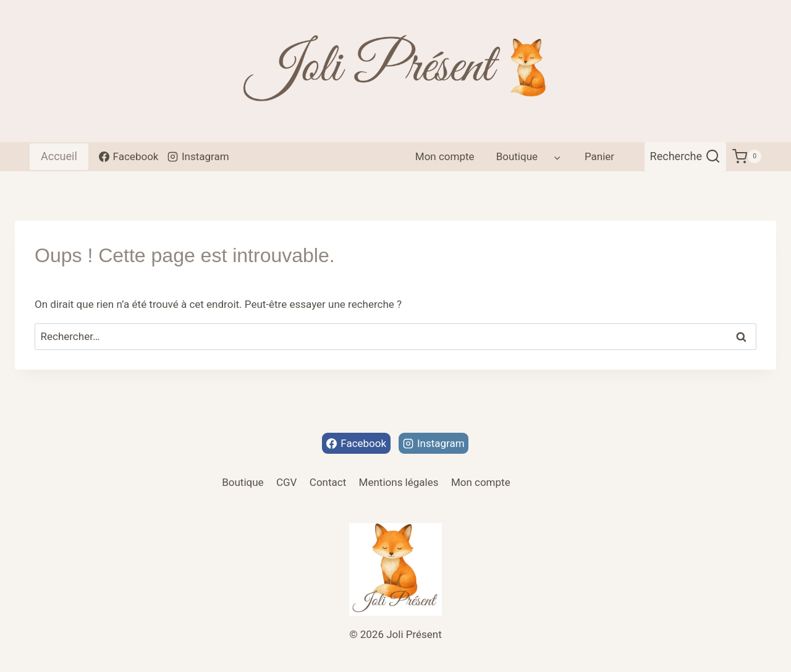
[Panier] (747, 157)
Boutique (243, 482)
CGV (286, 482)
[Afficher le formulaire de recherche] (686, 157)
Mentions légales (399, 482)
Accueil (59, 156)
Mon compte (445, 156)
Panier (599, 156)
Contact (328, 482)
